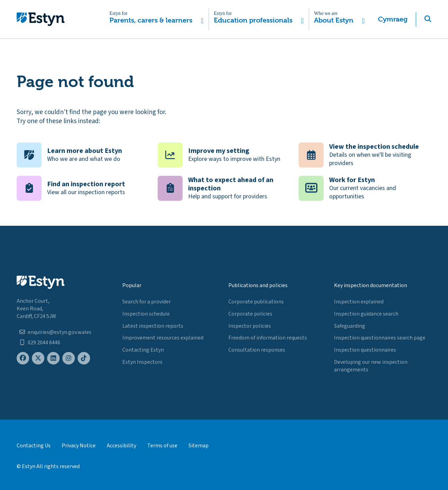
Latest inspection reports (153, 326)
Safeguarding (350, 326)
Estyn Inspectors (142, 362)
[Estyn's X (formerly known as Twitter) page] (38, 358)
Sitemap (199, 446)
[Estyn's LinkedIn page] (53, 358)
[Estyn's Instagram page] (69, 358)
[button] (157, 19)
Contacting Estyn (143, 350)
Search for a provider (147, 302)
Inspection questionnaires (365, 350)
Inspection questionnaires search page (380, 338)
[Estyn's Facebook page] (23, 358)
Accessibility (121, 446)
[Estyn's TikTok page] (84, 358)
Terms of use (162, 446)
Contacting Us (34, 446)
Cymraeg (393, 19)
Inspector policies (250, 326)
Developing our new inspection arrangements (371, 366)
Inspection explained (359, 302)
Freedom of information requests (268, 338)
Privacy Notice (79, 446)
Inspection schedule (146, 314)
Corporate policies (250, 314)
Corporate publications (256, 302)
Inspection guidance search (366, 314)
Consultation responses (257, 350)
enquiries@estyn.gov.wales (60, 332)
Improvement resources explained (163, 338)
